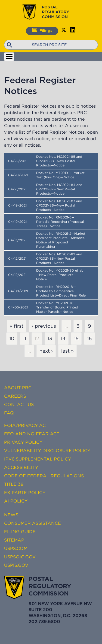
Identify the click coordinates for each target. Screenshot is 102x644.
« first (17, 326)
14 (63, 339)
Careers (15, 396)
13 (50, 339)
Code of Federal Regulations (44, 476)
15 (76, 339)
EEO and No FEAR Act (32, 434)
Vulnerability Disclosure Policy (47, 450)
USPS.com (16, 548)
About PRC (18, 388)
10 (12, 339)
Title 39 (14, 484)
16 (89, 339)
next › (46, 351)
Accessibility (21, 467)
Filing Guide (20, 532)
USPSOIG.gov (20, 557)
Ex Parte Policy (25, 492)
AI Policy (16, 501)
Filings (42, 30)
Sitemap (14, 540)
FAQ (9, 413)
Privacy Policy (23, 442)
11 (24, 339)
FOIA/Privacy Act (26, 425)
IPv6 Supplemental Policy (38, 459)
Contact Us (19, 404)
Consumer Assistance (33, 523)
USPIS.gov (16, 565)
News (11, 515)
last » (67, 351)
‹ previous (44, 326)
